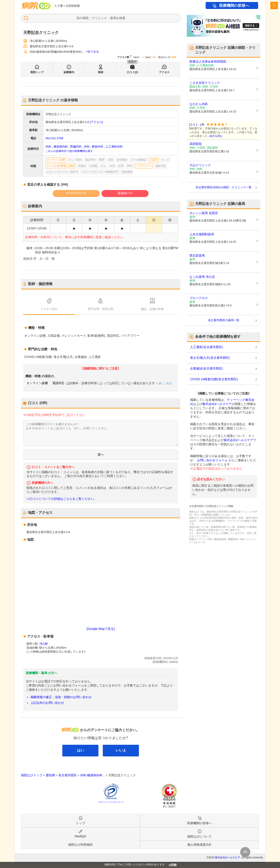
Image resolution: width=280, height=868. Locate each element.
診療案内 (69, 72)
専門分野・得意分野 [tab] (101, 309)
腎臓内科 (76, 147)
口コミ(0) (132, 72)
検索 (122, 18)
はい (80, 750)
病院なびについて (199, 836)
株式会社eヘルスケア (217, 404)
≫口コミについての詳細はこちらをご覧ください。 (62, 499)
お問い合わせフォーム (212, 460)
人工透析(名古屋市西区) (206, 347)
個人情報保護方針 (199, 845)
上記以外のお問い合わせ (47, 703)
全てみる (93, 52)
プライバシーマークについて (111, 802)
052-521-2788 (54, 138)
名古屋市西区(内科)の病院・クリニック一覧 (224, 187)
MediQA (80, 836)
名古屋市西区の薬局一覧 (224, 320)
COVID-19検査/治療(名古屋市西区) (214, 379)
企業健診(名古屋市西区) (206, 368)
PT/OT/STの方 (76, 193)
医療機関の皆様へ (234, 6)
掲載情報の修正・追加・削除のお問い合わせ (61, 697)
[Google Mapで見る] (101, 629)
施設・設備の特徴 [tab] (152, 309)
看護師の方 (125, 193)
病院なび (36, 6)
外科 (87, 147)
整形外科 (98, 147)
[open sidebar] (274, 5)
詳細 (174, 865)
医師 (101, 72)
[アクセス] (96, 122)
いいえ (121, 750)
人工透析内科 (114, 147)
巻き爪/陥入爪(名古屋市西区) (210, 358)
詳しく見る (165, 383)
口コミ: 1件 (197, 125)
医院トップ (37, 72)
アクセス (164, 72)
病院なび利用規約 (80, 845)
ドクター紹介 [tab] (49, 309)
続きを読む (216, 136)
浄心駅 (44, 644)
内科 (48, 147)
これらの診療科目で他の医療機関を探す (69, 151)
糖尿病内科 (61, 147)
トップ (80, 823)
